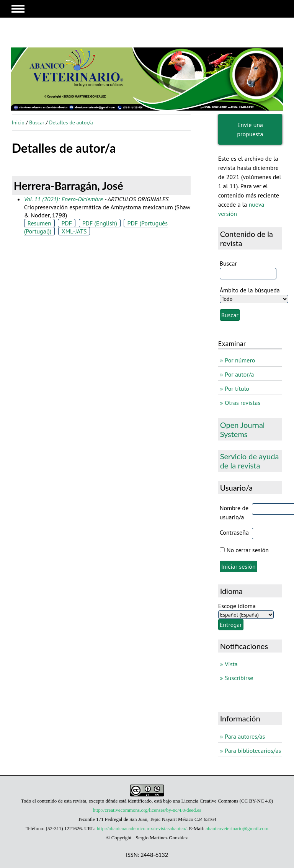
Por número (240, 360)
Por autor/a (239, 374)
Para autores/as (245, 736)
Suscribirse (239, 678)
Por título (237, 388)
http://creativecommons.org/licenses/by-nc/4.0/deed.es (147, 810)
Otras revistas (243, 403)
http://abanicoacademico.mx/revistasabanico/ (142, 828)
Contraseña (234, 532)
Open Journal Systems (243, 429)
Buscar (37, 122)
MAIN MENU (18, 9)
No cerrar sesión (248, 550)
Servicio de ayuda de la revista (250, 461)
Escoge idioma (237, 606)
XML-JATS (74, 231)
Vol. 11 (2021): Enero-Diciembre (64, 199)
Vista (231, 664)
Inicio (18, 122)
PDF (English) (100, 223)
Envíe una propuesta (250, 129)
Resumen (39, 223)
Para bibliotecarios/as (253, 751)
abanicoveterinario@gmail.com (237, 828)
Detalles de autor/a (71, 122)
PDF (67, 223)
